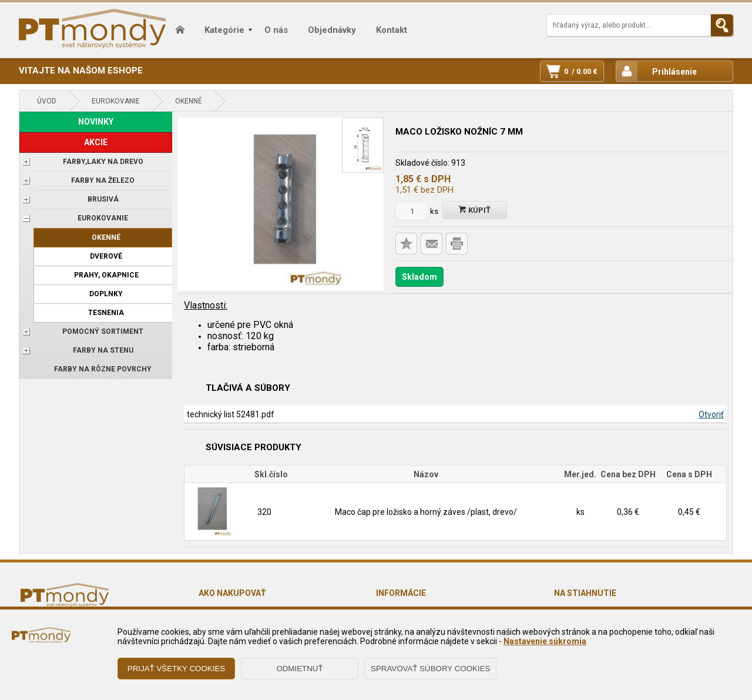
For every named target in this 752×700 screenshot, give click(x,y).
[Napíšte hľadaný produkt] (629, 25)
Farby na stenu (103, 350)
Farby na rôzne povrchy (103, 369)
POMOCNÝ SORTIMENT (103, 331)
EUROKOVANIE (116, 101)
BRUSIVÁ (103, 199)
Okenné (189, 101)
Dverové (106, 256)
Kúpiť (475, 210)
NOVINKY (96, 122)
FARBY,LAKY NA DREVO (103, 162)
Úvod (47, 101)
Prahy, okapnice (106, 275)
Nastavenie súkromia (545, 641)
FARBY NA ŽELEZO (103, 180)
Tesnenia (106, 313)
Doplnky (106, 294)
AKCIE (96, 142)
